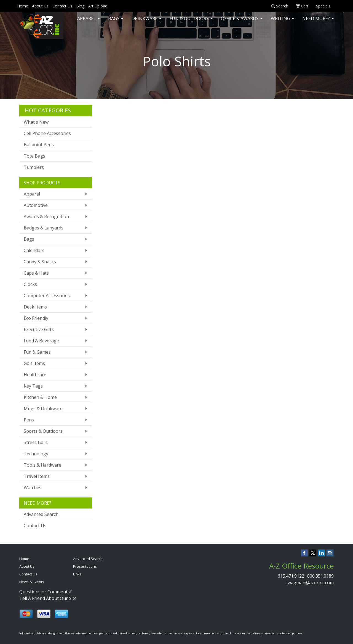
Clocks (30, 284)
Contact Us (62, 6)
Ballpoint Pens (39, 145)
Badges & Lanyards (44, 228)
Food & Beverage (41, 341)
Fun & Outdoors (191, 22)
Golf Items (34, 363)
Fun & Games (37, 352)
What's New (36, 122)
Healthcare (35, 375)
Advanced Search (41, 514)
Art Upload (98, 6)
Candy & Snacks (40, 262)
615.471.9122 (291, 576)
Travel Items (37, 476)
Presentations (85, 566)
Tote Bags (34, 156)
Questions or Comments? (46, 592)
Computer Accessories (47, 296)
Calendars (34, 250)
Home (23, 6)
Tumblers (34, 167)
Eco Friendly (36, 318)
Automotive (36, 205)
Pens (29, 420)
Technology (36, 454)
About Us (40, 6)
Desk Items (35, 307)
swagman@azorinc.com (310, 583)
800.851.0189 (320, 576)
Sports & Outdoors (43, 431)
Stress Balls (36, 442)
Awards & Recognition (46, 217)
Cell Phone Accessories (47, 133)
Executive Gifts (39, 329)
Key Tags (33, 386)
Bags (116, 22)
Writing (282, 22)
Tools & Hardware (42, 465)
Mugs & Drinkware (43, 408)
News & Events (32, 582)
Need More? (318, 22)
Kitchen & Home (40, 397)
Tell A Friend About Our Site (48, 598)
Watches (33, 488)
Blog (80, 6)
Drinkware (146, 22)
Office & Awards (242, 22)
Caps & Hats (36, 273)
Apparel (89, 22)
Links (77, 574)
